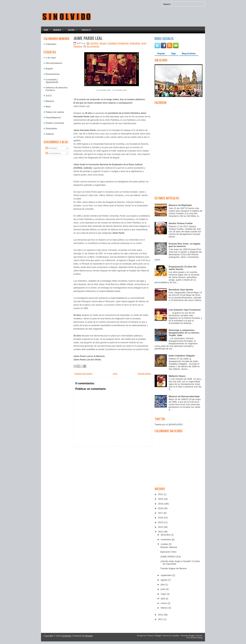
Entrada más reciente (83, 374)
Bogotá (49, 69)
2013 (161, 532)
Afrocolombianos (54, 63)
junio (163, 589)
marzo (164, 603)
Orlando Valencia (169, 547)
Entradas (51, 148)
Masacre (50, 101)
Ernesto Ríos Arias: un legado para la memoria (184, 245)
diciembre (166, 535)
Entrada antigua (144, 374)
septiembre (167, 575)
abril (163, 599)
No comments (93, 46)
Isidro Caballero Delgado (182, 356)
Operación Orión (168, 552)
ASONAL (94, 43)
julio (163, 585)
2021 (161, 494)
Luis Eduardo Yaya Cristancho (185, 310)
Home (46, 30)
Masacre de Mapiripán (180, 205)
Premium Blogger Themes (192, 636)
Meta (48, 107)
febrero (165, 608)
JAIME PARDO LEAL (88, 38)
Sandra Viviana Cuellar (181, 223)
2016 (161, 518)
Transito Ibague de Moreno (173, 568)
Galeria (73, 29)
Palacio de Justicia (55, 112)
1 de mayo (51, 58)
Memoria (59, 29)
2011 (161, 619)
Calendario (51, 44)
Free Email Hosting (194, 638)
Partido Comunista (55, 123)
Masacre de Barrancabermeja (184, 396)
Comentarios (53, 153)
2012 (161, 615)
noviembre (166, 539)
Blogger (89, 636)
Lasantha (175, 636)
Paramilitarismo (53, 118)
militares (50, 134)
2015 (161, 522)
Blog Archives (189, 54)
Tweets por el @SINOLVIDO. (169, 424)
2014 (161, 527)
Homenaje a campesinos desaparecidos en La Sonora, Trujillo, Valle (184, 333)
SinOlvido (66, 636)
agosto (164, 580)
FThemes (150, 636)
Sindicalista (51, 128)
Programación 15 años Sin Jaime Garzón (183, 268)
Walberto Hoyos (177, 376)
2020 (161, 499)
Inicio (115, 374)
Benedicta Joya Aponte (181, 290)
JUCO (49, 96)
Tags (173, 54)
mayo (164, 594)
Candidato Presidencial (118, 43)
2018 (161, 508)
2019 (161, 504)
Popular (161, 54)
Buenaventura (53, 74)
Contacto (86, 30)
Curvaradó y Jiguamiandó (52, 81)
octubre (165, 544)
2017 (161, 513)
